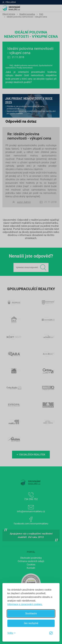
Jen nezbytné (31, 623)
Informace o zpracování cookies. (25, 604)
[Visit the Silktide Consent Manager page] (51, 633)
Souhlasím (31, 613)
